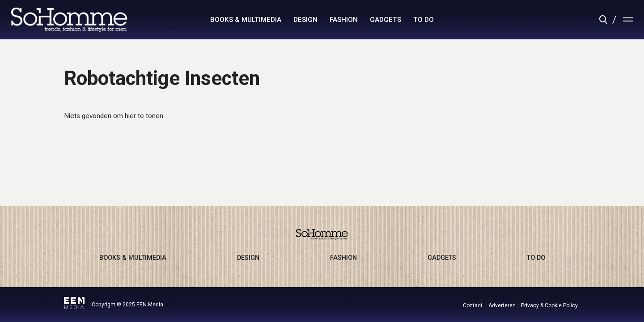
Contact (473, 305)
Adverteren (502, 305)
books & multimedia (246, 20)
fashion (344, 20)
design (305, 20)
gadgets (386, 20)
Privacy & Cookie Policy (549, 305)
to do (424, 20)
